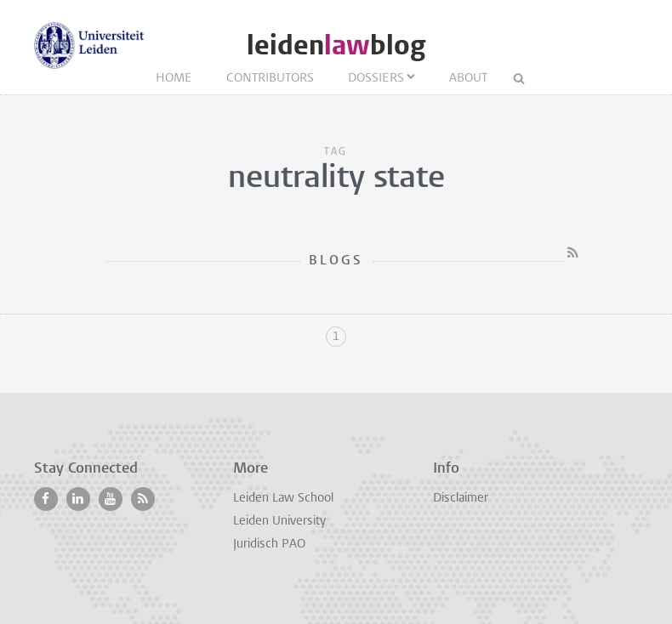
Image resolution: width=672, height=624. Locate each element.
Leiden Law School (283, 499)
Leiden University (279, 522)
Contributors (270, 79)
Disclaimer (461, 499)
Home (174, 79)
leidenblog (336, 45)
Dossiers (376, 79)
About (468, 79)
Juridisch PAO (269, 545)
